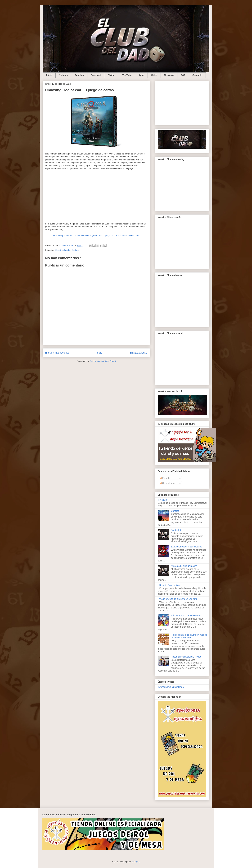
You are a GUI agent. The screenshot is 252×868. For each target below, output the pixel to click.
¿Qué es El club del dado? (184, 566)
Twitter (112, 75)
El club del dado (63, 250)
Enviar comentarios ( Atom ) (103, 361)
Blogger (136, 862)
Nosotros (169, 75)
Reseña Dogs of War (170, 585)
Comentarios (167, 483)
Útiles (154, 75)
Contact (175, 511)
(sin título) (163, 500)
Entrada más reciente (57, 353)
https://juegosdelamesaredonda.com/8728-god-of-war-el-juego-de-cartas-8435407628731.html (96, 236)
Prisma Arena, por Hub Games (186, 616)
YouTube (127, 75)
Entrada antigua (139, 353)
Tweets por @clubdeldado (171, 687)
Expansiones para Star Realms (187, 547)
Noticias (63, 75)
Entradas (165, 478)
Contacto (197, 75)
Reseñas (79, 75)
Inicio (49, 75)
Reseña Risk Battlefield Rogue (186, 657)
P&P (183, 75)
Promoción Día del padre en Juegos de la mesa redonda (189, 636)
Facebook (96, 75)
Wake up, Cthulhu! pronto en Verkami (178, 599)
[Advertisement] (182, 103)
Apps (141, 75)
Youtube (75, 250)
